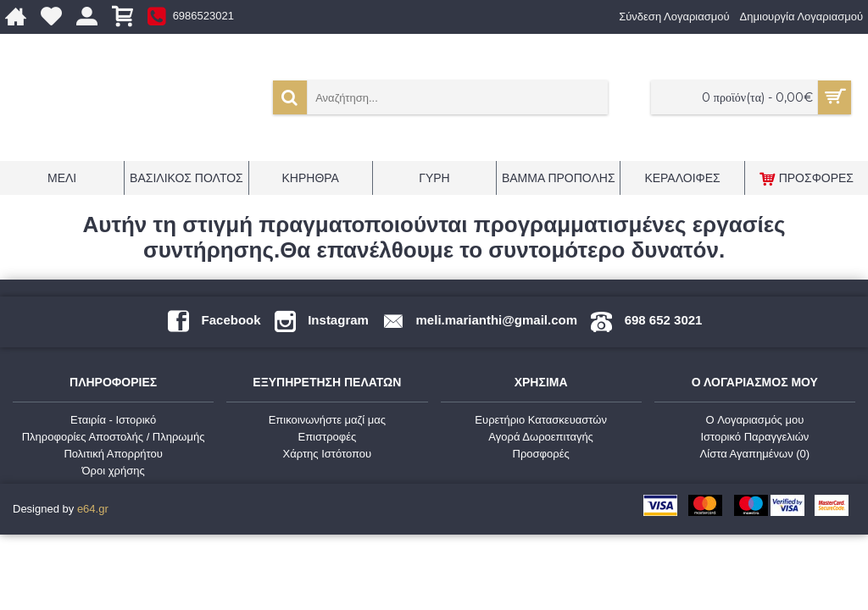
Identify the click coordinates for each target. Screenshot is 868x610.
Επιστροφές (327, 437)
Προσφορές (541, 454)
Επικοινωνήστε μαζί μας (327, 420)
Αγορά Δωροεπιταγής (541, 437)
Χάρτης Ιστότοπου (328, 454)
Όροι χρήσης (114, 471)
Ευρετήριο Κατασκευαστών (541, 420)
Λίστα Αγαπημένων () (755, 454)
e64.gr (93, 509)
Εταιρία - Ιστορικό (113, 420)
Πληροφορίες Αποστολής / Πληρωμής (114, 437)
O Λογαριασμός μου (754, 420)
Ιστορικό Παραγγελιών (754, 437)
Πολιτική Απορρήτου (113, 454)
